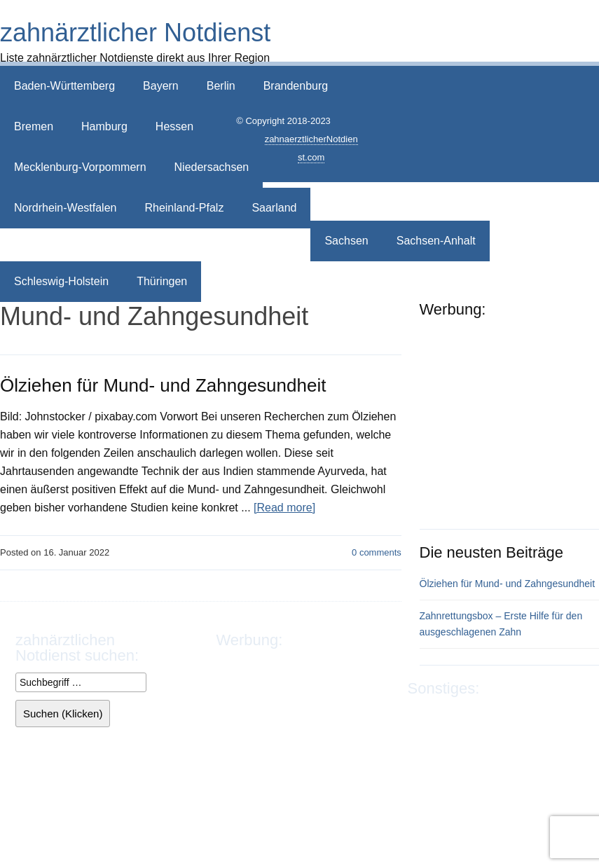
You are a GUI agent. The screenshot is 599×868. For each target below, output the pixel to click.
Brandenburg (296, 86)
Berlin (221, 86)
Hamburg (104, 126)
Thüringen (162, 281)
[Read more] (284, 508)
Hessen (174, 126)
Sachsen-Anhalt (436, 241)
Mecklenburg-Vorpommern (80, 167)
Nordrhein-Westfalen (65, 208)
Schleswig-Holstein (61, 281)
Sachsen (346, 241)
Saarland (274, 208)
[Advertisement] (479, 113)
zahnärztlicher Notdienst (135, 33)
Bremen (34, 126)
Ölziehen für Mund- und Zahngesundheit (163, 385)
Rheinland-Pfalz (184, 208)
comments (377, 552)
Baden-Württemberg (64, 86)
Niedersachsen (212, 167)
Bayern (161, 86)
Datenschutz (503, 714)
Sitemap (475, 732)
